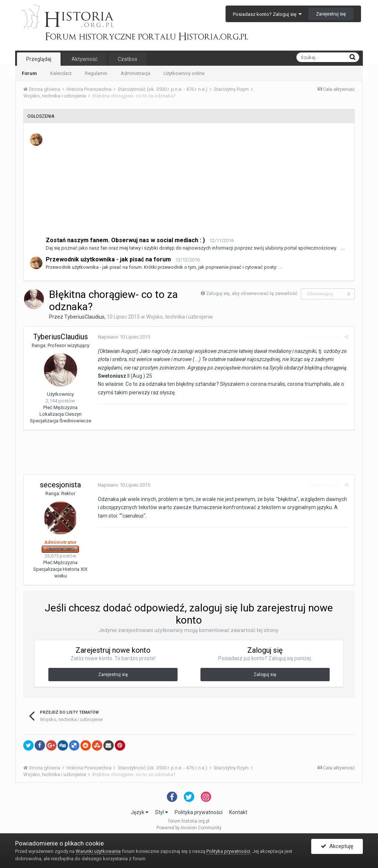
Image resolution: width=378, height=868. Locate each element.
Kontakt (238, 812)
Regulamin (96, 73)
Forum (29, 73)
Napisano (124, 337)
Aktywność (85, 59)
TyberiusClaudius (84, 317)
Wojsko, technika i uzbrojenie (180, 317)
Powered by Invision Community (189, 828)
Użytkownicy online (184, 73)
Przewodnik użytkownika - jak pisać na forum (108, 259)
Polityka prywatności (199, 812)
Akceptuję (337, 847)
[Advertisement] (197, 184)
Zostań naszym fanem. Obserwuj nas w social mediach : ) (125, 240)
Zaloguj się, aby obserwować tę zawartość (252, 293)
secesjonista (60, 485)
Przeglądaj (39, 59)
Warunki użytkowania (98, 851)
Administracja (135, 73)
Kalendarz (61, 73)
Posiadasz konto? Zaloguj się (267, 14)
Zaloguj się (265, 675)
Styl (161, 812)
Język (140, 812)
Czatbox (128, 59)
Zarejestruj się (331, 14)
